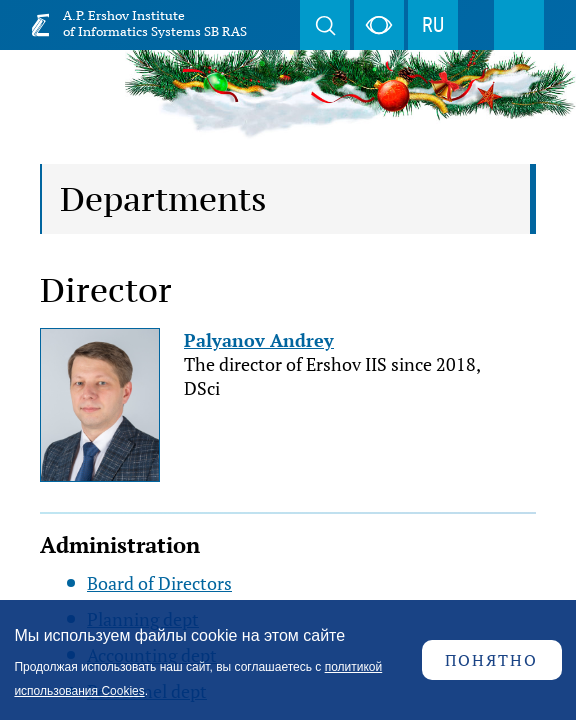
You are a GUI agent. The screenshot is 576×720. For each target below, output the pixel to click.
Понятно (491, 660)
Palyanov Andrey (259, 340)
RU (433, 25)
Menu (519, 25)
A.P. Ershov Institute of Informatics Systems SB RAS (155, 23)
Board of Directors (159, 583)
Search (325, 25)
